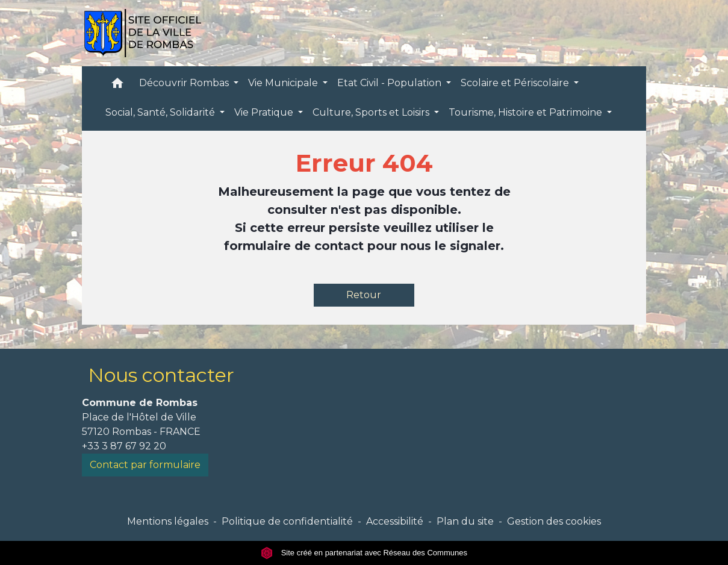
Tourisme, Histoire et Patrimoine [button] (527, 112)
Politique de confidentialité (287, 521)
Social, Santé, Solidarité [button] (161, 112)
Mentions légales (168, 521)
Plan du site (465, 521)
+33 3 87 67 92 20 (124, 446)
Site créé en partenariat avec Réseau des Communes (364, 553)
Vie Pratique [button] (265, 112)
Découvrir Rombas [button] (185, 83)
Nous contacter (161, 375)
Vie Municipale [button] (284, 83)
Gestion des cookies (554, 521)
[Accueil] (142, 33)
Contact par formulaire (145, 465)
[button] (117, 86)
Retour (364, 295)
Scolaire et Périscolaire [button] (516, 83)
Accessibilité (395, 521)
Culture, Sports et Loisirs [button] (372, 112)
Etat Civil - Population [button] (390, 83)
